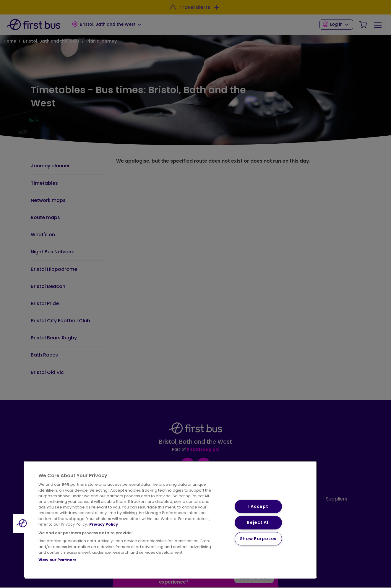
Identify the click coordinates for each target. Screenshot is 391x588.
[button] (23, 523)
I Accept (258, 506)
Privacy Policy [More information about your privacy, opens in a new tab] (104, 524)
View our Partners (57, 560)
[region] (170, 520)
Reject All (258, 522)
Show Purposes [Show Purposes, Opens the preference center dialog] (258, 539)
